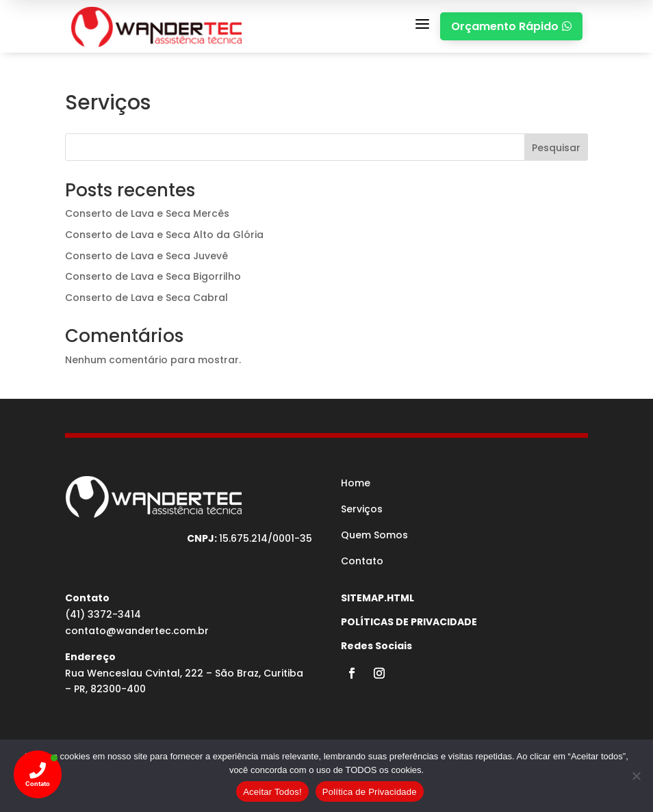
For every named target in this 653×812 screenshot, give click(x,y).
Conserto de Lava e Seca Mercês (147, 213)
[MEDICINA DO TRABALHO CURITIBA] (156, 26)
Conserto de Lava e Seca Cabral (146, 298)
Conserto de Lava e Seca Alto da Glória (164, 235)
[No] (636, 776)
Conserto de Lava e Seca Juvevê (146, 256)
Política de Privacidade (370, 792)
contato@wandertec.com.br (137, 631)
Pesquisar (556, 148)
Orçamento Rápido (511, 26)
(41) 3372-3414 (103, 614)
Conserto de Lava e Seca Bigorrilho (153, 276)
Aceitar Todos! (272, 792)
